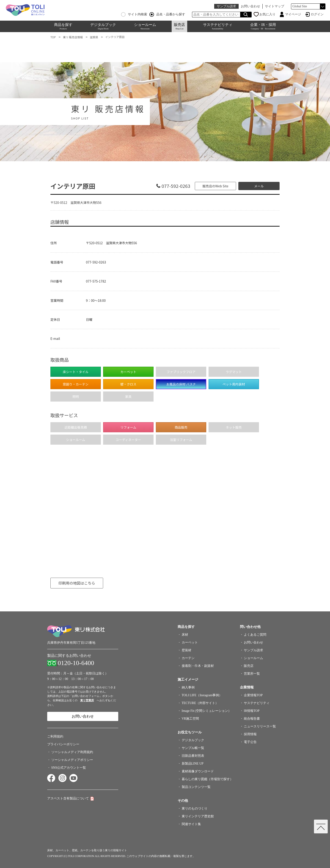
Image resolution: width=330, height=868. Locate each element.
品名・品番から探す (167, 14)
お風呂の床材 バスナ (181, 384)
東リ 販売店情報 (73, 37)
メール (259, 186)
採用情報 (250, 734)
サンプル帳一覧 (193, 748)
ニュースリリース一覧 (260, 726)
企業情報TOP (253, 695)
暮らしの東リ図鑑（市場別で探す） (207, 779)
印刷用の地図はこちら (77, 583)
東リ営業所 (87, 700)
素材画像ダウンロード (198, 771)
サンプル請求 (226, 6)
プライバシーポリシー (63, 744)
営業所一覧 (252, 674)
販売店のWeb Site (216, 186)
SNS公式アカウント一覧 (69, 768)
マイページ (293, 14)
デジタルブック (103, 26)
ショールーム (145, 26)
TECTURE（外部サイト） (200, 703)
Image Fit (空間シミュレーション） (206, 711)
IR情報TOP (252, 711)
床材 (185, 635)
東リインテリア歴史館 (198, 816)
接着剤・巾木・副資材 (198, 666)
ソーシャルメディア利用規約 (72, 752)
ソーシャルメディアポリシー (72, 760)
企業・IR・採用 (263, 26)
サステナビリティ (218, 26)
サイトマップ (275, 6)
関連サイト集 (191, 824)
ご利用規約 (55, 736)
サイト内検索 (134, 14)
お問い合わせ (250, 6)
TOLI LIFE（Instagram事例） (202, 695)
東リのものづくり (195, 808)
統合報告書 (252, 719)
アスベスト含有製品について (68, 798)
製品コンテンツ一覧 (196, 787)
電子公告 (250, 742)
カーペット (190, 642)
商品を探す (63, 26)
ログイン (317, 14)
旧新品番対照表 (193, 756)
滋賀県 (94, 37)
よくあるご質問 (255, 635)
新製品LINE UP (193, 764)
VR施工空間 (190, 719)
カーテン (188, 658)
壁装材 (187, 650)
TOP (53, 37)
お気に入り (267, 14)
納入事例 (188, 687)
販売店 (179, 26)
